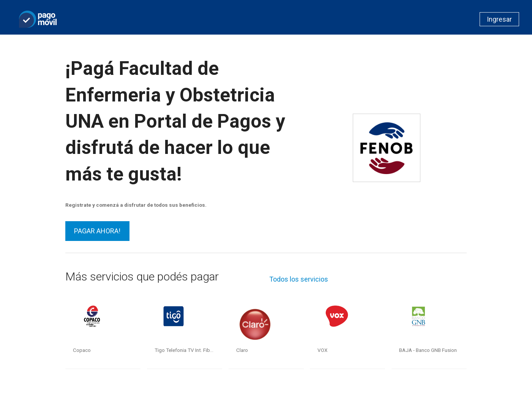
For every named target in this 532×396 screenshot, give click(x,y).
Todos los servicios (299, 279)
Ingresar (499, 19)
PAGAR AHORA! (97, 231)
